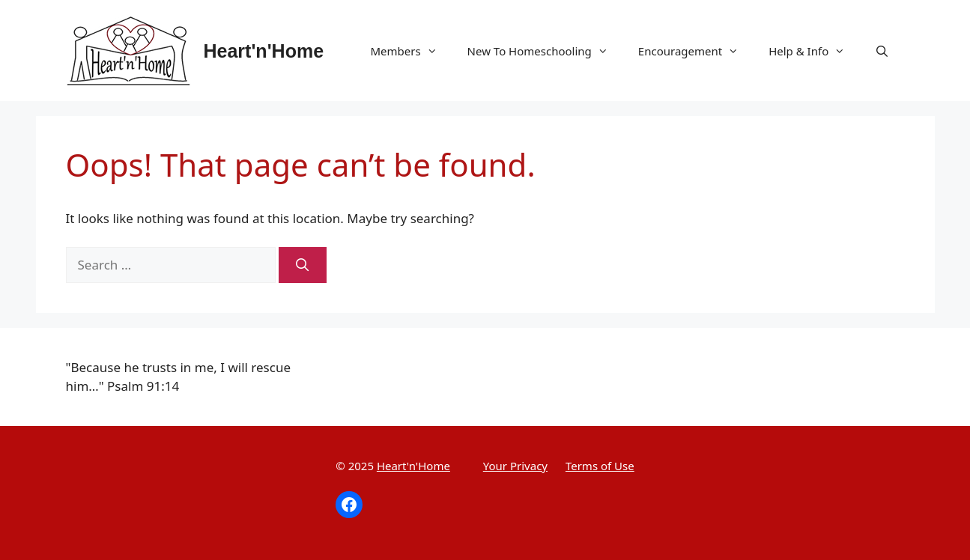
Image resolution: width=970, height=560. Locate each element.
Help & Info (814, 51)
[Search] (303, 265)
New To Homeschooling (545, 51)
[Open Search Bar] (882, 51)
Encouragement (696, 51)
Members (411, 51)
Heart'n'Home (264, 51)
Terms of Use (600, 466)
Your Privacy (515, 466)
